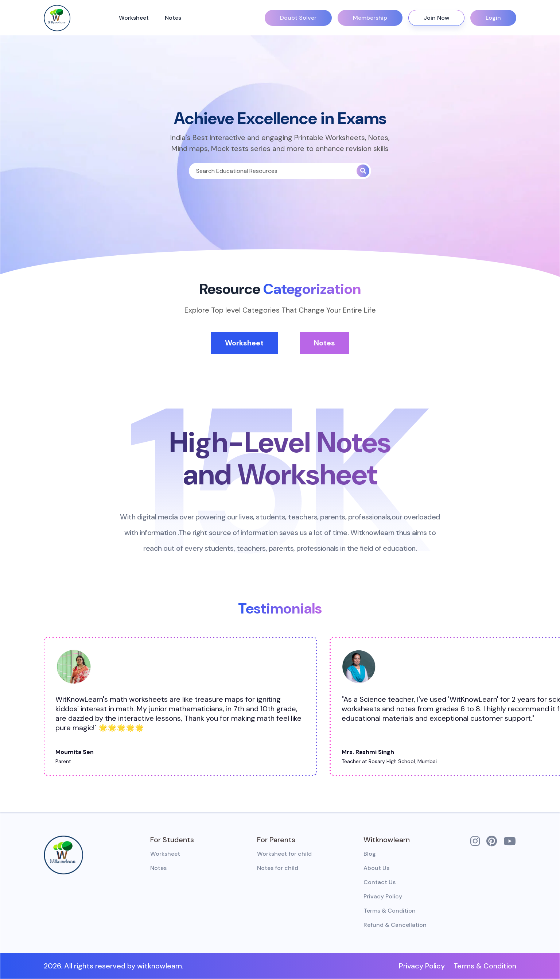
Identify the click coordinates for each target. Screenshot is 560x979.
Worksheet (135, 18)
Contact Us (380, 882)
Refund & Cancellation (395, 925)
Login (493, 18)
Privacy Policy (383, 896)
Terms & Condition (390, 911)
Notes (174, 18)
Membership (370, 18)
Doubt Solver (298, 18)
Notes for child (278, 868)
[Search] (273, 171)
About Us (376, 868)
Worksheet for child (284, 854)
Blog (370, 854)
